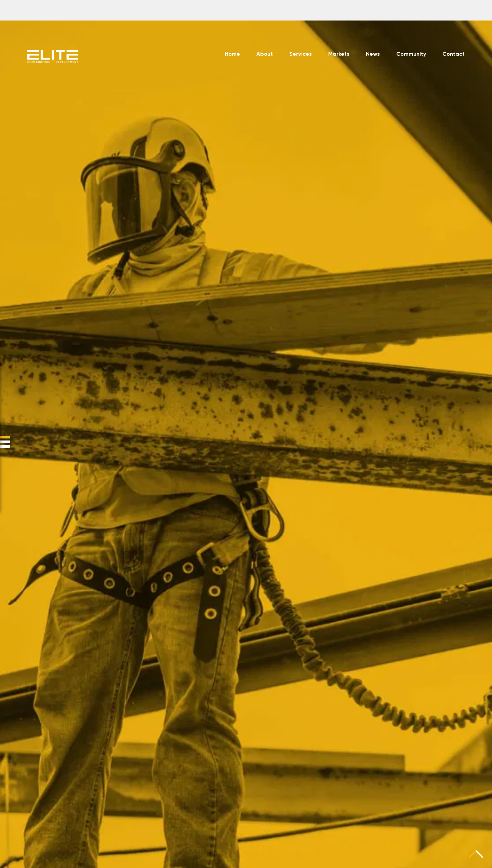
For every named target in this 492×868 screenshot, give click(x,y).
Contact (454, 54)
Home (232, 54)
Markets (339, 54)
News (373, 54)
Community (411, 54)
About (265, 54)
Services (301, 54)
